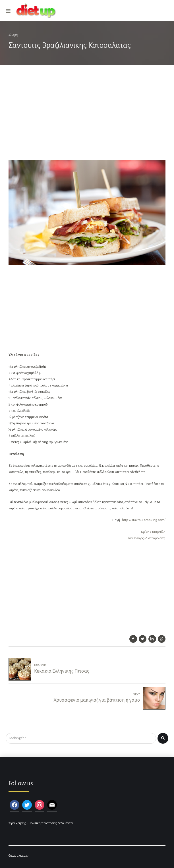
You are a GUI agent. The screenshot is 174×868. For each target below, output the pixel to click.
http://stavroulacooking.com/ (144, 520)
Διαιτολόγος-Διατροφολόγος (147, 538)
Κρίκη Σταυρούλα (153, 532)
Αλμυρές (13, 35)
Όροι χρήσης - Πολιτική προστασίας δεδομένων (41, 823)
